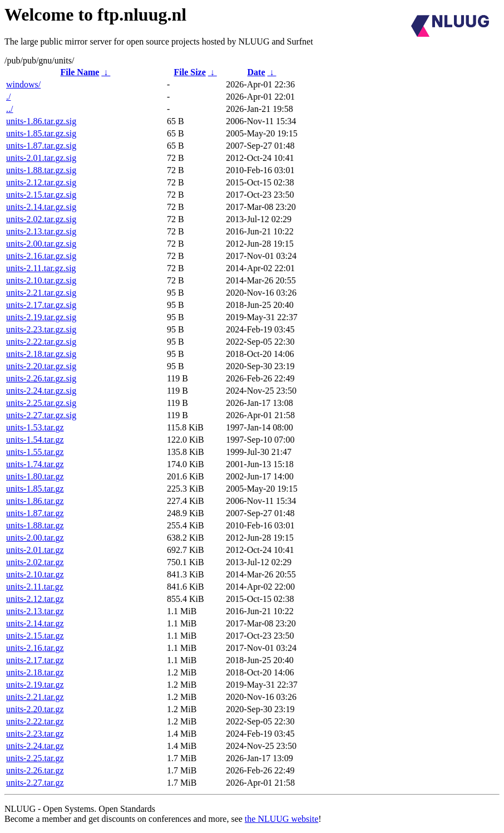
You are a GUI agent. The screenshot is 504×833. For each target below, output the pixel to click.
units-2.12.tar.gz (35, 599)
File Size (189, 72)
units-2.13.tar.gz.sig (41, 231)
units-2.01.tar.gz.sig (41, 158)
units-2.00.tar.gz (35, 538)
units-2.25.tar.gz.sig (41, 403)
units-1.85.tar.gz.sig (41, 133)
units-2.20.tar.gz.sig (41, 366)
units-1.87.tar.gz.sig (41, 146)
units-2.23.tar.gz (35, 734)
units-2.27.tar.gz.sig (41, 415)
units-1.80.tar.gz (35, 476)
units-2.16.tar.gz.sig (41, 256)
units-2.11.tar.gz (35, 587)
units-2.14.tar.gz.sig (41, 207)
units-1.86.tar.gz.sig (41, 121)
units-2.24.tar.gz (35, 746)
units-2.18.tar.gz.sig (41, 354)
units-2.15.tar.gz (35, 636)
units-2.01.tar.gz (35, 550)
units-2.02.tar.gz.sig (41, 219)
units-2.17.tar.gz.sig (41, 305)
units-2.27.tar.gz (35, 783)
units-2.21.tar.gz (35, 697)
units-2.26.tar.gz (35, 770)
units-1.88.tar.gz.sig (41, 170)
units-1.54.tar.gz (35, 440)
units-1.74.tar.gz (35, 464)
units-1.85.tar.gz (35, 489)
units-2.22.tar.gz (35, 721)
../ (9, 109)
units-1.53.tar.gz (35, 427)
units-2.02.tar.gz (35, 562)
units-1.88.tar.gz (35, 525)
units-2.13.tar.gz (35, 611)
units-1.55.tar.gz (35, 452)
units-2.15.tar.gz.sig (41, 195)
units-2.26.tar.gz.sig (41, 378)
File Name (80, 72)
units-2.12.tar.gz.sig (41, 182)
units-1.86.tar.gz (35, 501)
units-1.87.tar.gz (35, 513)
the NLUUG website (281, 819)
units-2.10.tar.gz (35, 574)
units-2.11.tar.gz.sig (41, 268)
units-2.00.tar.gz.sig (41, 244)
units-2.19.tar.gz (35, 685)
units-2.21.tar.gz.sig (41, 293)
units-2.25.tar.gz (35, 758)
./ (8, 97)
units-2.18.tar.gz (35, 672)
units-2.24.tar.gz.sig (41, 391)
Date (256, 72)
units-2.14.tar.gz (35, 623)
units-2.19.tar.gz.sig (41, 317)
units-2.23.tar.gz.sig (41, 329)
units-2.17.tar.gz (35, 660)
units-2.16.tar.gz (35, 648)
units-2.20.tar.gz (35, 709)
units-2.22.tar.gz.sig (41, 342)
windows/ (23, 84)
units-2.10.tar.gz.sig (41, 280)
